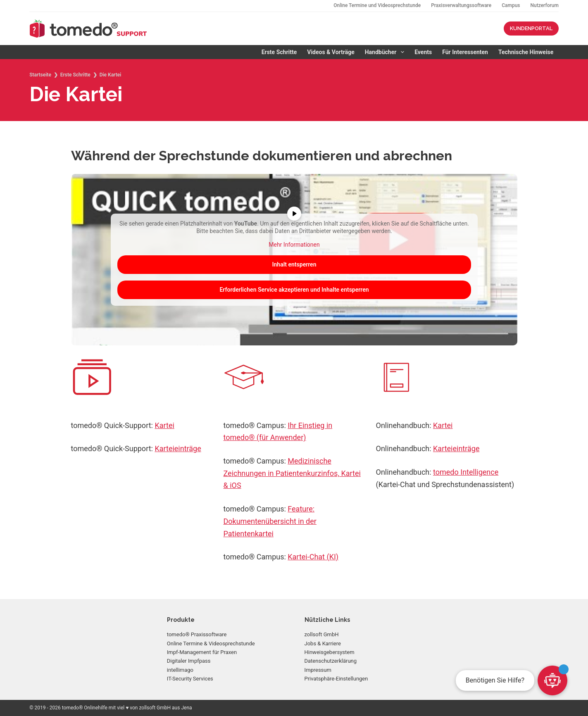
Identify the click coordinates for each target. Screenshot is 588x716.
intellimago (180, 670)
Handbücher (386, 52)
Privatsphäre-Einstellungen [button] (336, 679)
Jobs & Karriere (323, 643)
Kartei (164, 425)
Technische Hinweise (526, 52)
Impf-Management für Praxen (202, 652)
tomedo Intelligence (466, 472)
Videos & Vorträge (331, 52)
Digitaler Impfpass (189, 661)
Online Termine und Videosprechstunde (377, 5)
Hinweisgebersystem (330, 652)
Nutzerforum (545, 5)
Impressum (318, 670)
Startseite (40, 75)
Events (423, 52)
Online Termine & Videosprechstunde (211, 643)
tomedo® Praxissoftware (197, 634)
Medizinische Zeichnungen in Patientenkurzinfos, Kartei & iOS (292, 473)
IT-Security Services (190, 679)
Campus (511, 5)
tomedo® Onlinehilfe (85, 708)
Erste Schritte (279, 52)
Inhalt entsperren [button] (294, 264)
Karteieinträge (178, 448)
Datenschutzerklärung (331, 661)
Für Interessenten (465, 52)
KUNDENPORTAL (531, 28)
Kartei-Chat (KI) (313, 557)
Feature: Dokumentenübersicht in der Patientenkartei (270, 521)
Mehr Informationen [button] (294, 245)
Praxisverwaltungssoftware (461, 5)
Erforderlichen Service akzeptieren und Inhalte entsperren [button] (294, 289)
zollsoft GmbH (322, 634)
